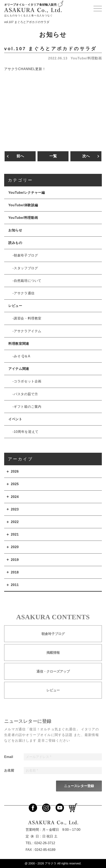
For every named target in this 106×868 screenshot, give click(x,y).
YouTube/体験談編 (23, 205)
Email (9, 765)
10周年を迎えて (26, 432)
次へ (86, 156)
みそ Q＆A (22, 356)
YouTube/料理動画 (86, 58)
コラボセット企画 (28, 381)
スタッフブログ (26, 268)
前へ (20, 156)
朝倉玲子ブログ (26, 255)
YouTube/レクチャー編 (27, 193)
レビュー (15, 306)
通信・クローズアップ (53, 679)
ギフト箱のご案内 (28, 407)
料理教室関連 (19, 344)
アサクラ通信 (24, 293)
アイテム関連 (19, 369)
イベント (15, 419)
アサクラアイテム (28, 331)
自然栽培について (28, 281)
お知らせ (15, 230)
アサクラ (51, 863)
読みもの (15, 243)
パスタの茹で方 (26, 394)
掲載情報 (53, 661)
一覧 (53, 156)
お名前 (9, 778)
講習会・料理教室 (28, 318)
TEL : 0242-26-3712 (40, 843)
